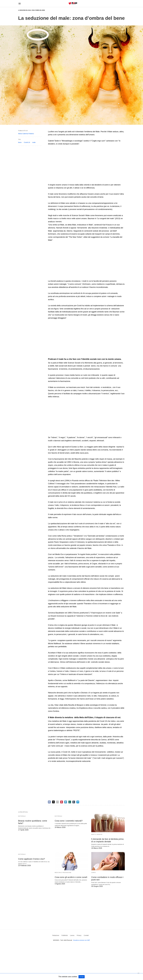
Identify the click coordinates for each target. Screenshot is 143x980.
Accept (82, 977)
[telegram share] (78, 802)
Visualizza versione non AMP (81, 940)
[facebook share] (49, 802)
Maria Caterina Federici (26, 134)
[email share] (57, 802)
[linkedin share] (66, 802)
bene (20, 142)
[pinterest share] (62, 802)
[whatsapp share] (70, 802)
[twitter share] (53, 802)
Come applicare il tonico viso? (32, 859)
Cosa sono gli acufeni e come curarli (71, 877)
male (34, 142)
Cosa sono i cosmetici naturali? (69, 821)
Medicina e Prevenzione (63, 873)
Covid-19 (27, 142)
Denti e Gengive (97, 834)
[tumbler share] (74, 802)
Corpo (93, 873)
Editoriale (22, 816)
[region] (86, 165)
